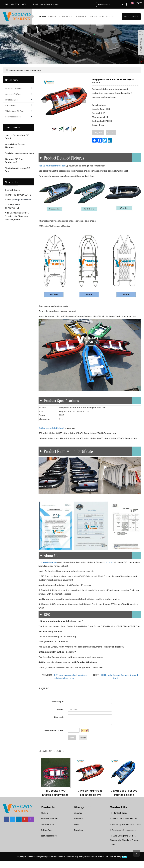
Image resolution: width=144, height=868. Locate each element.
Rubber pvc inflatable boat (51, 428)
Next (84, 101)
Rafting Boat (11, 105)
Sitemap (118, 856)
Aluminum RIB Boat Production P (14, 161)
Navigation (83, 807)
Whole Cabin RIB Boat (15, 111)
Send (72, 738)
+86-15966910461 (17, 4)
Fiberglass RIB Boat (14, 88)
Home (43, 17)
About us (54, 17)
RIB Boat (45, 813)
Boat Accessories (13, 117)
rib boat (110, 562)
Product (67, 17)
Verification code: (54, 730)
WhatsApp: (58, 702)
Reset (83, 738)
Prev (44, 101)
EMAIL (111, 133)
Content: (59, 717)
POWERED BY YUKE (105, 856)
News (94, 17)
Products (48, 807)
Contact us (106, 17)
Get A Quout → (131, 16)
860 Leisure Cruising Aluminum (19, 153)
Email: (60, 709)
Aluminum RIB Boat (13, 94)
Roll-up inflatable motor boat (52, 166)
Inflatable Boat (34, 70)
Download (81, 17)
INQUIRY (98, 133)
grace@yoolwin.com (49, 4)
